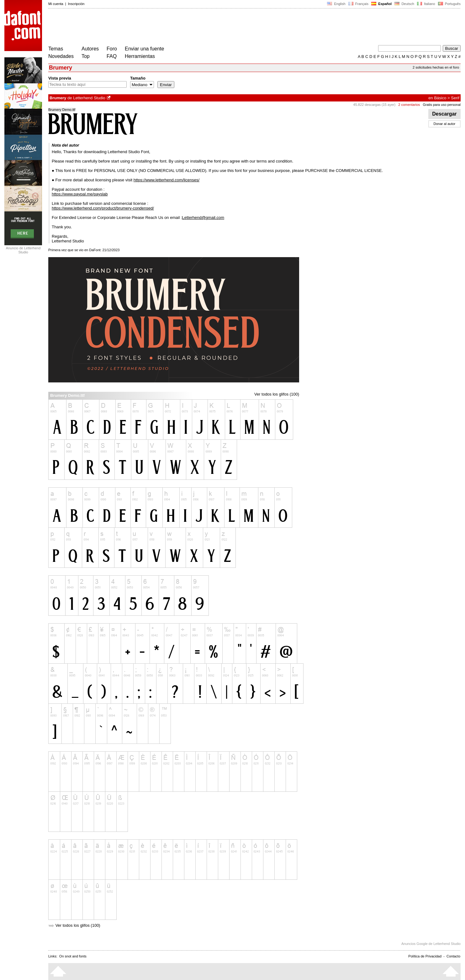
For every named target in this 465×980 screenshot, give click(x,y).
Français (358, 4)
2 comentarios (409, 105)
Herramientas (140, 56)
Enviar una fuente (144, 49)
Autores (90, 49)
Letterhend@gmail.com (203, 218)
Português (449, 4)
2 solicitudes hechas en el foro (436, 67)
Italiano (426, 4)
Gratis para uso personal (442, 105)
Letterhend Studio (89, 98)
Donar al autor (445, 124)
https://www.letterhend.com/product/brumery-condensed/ (103, 208)
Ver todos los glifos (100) (277, 394)
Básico (440, 98)
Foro (112, 49)
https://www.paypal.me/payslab (80, 194)
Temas (56, 49)
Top (86, 56)
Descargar (444, 114)
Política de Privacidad (425, 956)
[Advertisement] (162, 28)
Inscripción (76, 4)
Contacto (453, 956)
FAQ (112, 56)
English (336, 4)
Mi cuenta (56, 4)
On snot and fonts (73, 956)
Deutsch (404, 4)
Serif (455, 98)
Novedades (61, 56)
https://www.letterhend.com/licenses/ (166, 180)
